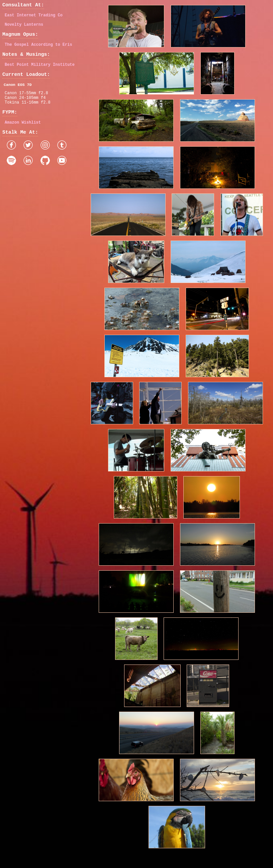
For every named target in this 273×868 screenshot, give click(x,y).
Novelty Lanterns (24, 28)
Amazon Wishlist (23, 137)
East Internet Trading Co (34, 17)
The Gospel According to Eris (38, 50)
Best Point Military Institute (40, 72)
